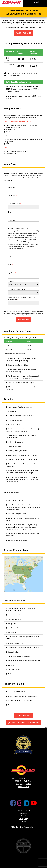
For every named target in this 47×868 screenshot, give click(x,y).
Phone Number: (13, 220)
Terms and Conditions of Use (18, 247)
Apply (37, 2)
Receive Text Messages (16, 229)
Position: (11, 281)
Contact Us (23, 813)
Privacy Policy (14, 313)
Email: (11, 212)
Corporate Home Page (23, 810)
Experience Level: (14, 204)
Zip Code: (12, 273)
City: (10, 256)
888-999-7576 (23, 787)
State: (10, 265)
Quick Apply (23, 33)
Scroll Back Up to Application (23, 723)
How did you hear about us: (17, 289)
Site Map (23, 821)
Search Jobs (23, 716)
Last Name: (12, 196)
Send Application (23, 320)
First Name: (12, 187)
